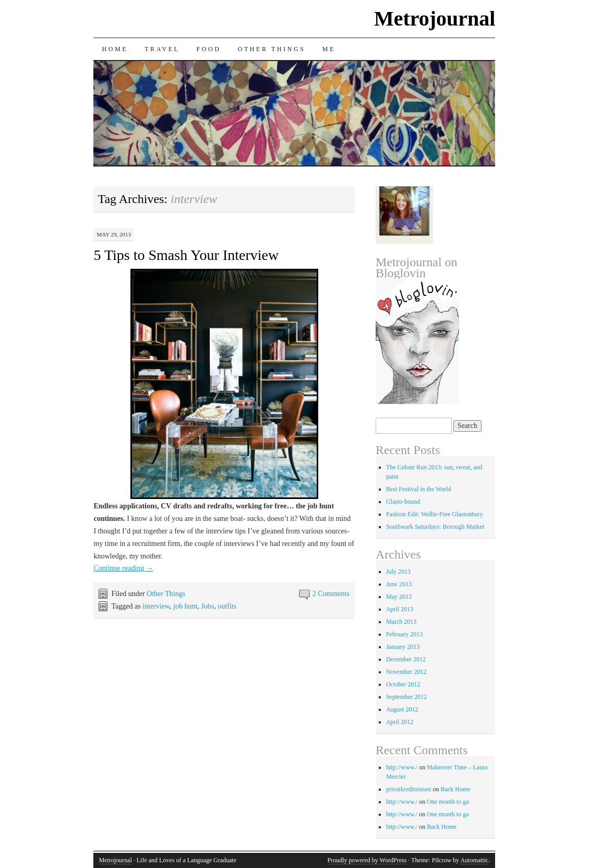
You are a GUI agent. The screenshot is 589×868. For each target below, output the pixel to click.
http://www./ (402, 767)
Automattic (474, 860)
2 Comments (331, 594)
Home (115, 49)
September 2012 (406, 697)
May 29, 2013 (114, 234)
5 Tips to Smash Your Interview (186, 255)
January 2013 (403, 647)
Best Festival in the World (419, 489)
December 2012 (406, 659)
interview (156, 606)
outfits (227, 606)
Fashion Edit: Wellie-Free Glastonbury (435, 514)
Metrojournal (435, 19)
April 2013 (400, 609)
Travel (162, 49)
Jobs (207, 606)
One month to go (448, 802)
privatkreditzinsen (409, 789)
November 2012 (406, 672)
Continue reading (123, 568)
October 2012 (403, 684)
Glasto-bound (403, 502)
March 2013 (401, 622)
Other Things (272, 49)
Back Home (456, 789)
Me (329, 49)
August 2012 (402, 709)
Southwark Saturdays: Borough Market (435, 527)
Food (209, 49)
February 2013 (404, 634)
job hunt (185, 606)
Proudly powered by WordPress (367, 860)
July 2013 (398, 572)
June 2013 (399, 584)
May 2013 (399, 597)
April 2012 (400, 722)
